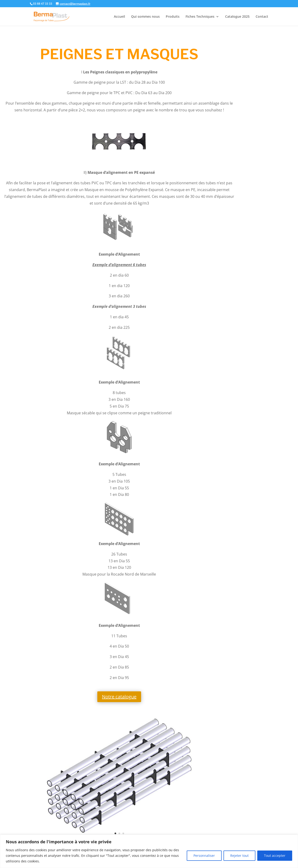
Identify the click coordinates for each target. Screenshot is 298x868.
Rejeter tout (239, 856)
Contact (262, 17)
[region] (149, 851)
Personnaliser (204, 856)
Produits (173, 17)
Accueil (119, 17)
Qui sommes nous (145, 17)
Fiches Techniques (200, 17)
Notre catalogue (119, 697)
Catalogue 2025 (237, 17)
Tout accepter (275, 856)
